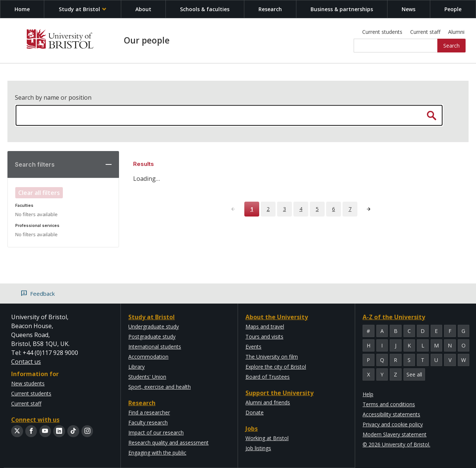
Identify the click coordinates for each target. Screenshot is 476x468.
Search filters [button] (35, 164)
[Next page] (369, 209)
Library (136, 367)
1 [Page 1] (252, 209)
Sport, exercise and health (160, 387)
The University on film (272, 357)
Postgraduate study (152, 336)
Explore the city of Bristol (276, 367)
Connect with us (35, 420)
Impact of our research (156, 432)
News (409, 9)
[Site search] (396, 46)
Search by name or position (53, 97)
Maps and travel (265, 326)
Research (270, 9)
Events (253, 347)
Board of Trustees (268, 377)
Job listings (258, 448)
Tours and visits (264, 336)
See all (414, 374)
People (453, 9)
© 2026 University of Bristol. (396, 444)
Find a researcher (149, 412)
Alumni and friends (268, 402)
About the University (277, 317)
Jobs (252, 429)
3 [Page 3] (284, 209)
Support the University (279, 393)
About (143, 9)
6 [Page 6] (334, 209)
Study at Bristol (83, 9)
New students (28, 383)
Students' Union (147, 377)
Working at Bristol (267, 438)
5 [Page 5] (317, 209)
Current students (382, 32)
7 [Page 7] (350, 209)
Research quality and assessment (168, 443)
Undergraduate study (154, 326)
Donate (255, 412)
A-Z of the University (394, 317)
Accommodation (148, 357)
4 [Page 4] (301, 209)
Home (22, 9)
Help (368, 394)
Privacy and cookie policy (393, 424)
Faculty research (148, 422)
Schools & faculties (205, 9)
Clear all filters (39, 193)
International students (155, 347)
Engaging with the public (157, 453)
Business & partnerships (342, 9)
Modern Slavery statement (395, 434)
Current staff (425, 32)
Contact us (26, 362)
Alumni (456, 32)
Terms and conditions (389, 404)
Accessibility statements (391, 414)
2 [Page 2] (268, 209)
